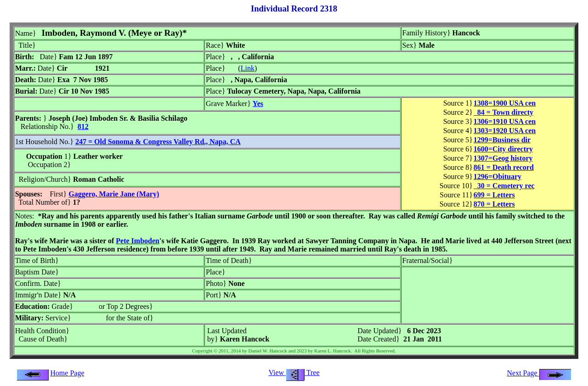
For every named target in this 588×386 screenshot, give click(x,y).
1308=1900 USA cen (505, 103)
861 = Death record (504, 167)
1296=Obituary (498, 176)
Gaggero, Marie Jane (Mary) (114, 194)
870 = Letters (494, 204)
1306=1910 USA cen (505, 121)
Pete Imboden (138, 241)
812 (83, 126)
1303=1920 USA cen (505, 131)
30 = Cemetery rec (504, 186)
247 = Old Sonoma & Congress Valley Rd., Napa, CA (158, 142)
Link (248, 68)
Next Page (539, 373)
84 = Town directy (503, 112)
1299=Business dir (502, 140)
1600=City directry (503, 149)
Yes (258, 103)
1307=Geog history (503, 158)
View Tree (294, 372)
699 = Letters (494, 195)
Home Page (67, 373)
